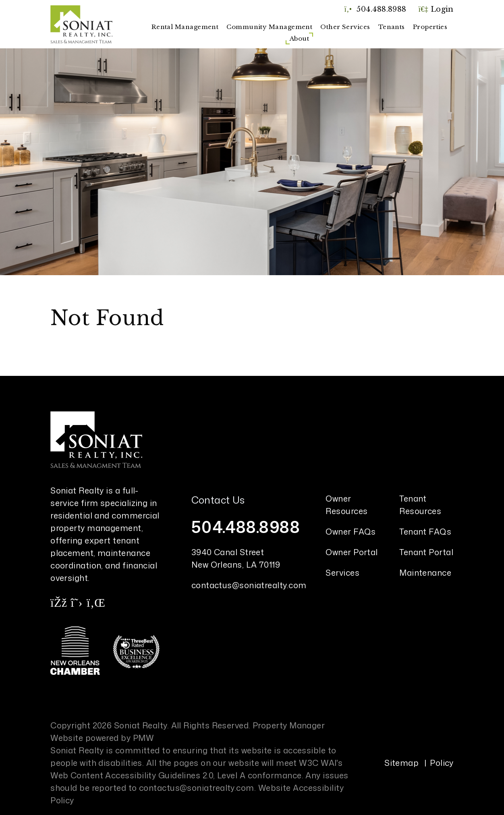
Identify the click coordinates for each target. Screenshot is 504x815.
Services (342, 572)
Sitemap (401, 763)
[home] (81, 24)
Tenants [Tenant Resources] (392, 27)
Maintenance (425, 572)
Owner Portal (352, 552)
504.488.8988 (381, 9)
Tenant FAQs (425, 531)
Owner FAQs (351, 531)
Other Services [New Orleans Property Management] (345, 27)
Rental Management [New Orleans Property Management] (185, 27)
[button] (58, 602)
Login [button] (436, 9)
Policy (442, 763)
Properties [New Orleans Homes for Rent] (430, 27)
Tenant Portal (426, 552)
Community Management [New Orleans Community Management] (269, 27)
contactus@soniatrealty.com (249, 585)
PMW (143, 738)
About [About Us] (299, 38)
